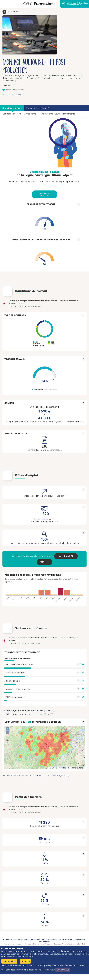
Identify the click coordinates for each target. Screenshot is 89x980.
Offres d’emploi (31, 114)
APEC (42, 562)
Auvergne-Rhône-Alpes (78, 3)
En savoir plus (63, 970)
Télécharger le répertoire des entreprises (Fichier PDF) (31, 714)
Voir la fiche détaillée (12, 95)
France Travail (64, 556)
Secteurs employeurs (50, 114)
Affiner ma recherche (45, 194)
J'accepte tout (9, 961)
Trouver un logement (57, 776)
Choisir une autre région (65, 939)
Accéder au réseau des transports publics (22, 776)
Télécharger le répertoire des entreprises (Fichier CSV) (31, 710)
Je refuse (25, 961)
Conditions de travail (12, 114)
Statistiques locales (12, 108)
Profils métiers (69, 114)
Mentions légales (48, 939)
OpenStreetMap (59, 768)
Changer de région (74, 5)
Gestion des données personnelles (27, 939)
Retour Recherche (16, 12)
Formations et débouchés (38, 108)
